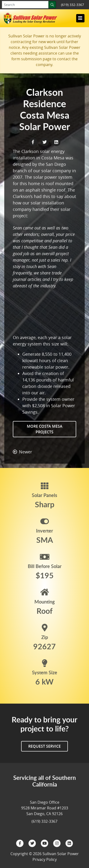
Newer (22, 452)
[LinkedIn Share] (56, 142)
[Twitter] (33, 843)
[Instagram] (57, 843)
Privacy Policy (45, 859)
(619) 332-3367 (73, 5)
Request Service (44, 746)
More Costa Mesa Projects (45, 429)
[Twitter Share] (45, 142)
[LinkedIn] (69, 843)
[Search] (52, 5)
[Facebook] (20, 843)
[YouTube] (45, 843)
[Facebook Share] (34, 142)
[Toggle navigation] (80, 18)
